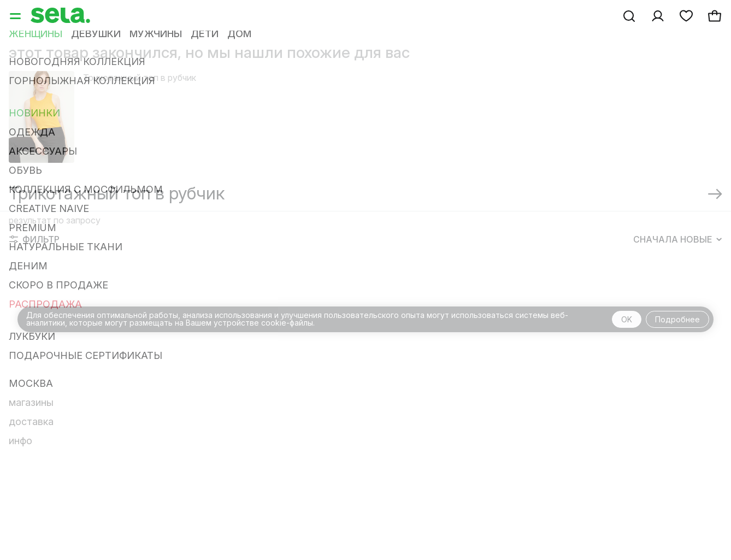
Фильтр (34, 239)
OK (627, 319)
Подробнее (677, 319)
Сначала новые (677, 239)
